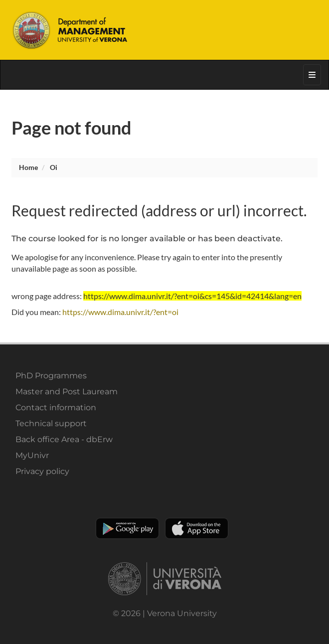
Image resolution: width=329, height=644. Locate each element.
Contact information (56, 407)
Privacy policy (42, 471)
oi (54, 167)
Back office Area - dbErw (64, 439)
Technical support (51, 423)
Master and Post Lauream (67, 392)
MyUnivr (32, 455)
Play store (127, 528)
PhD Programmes (51, 376)
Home (28, 167)
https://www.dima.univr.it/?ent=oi (120, 312)
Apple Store (197, 528)
